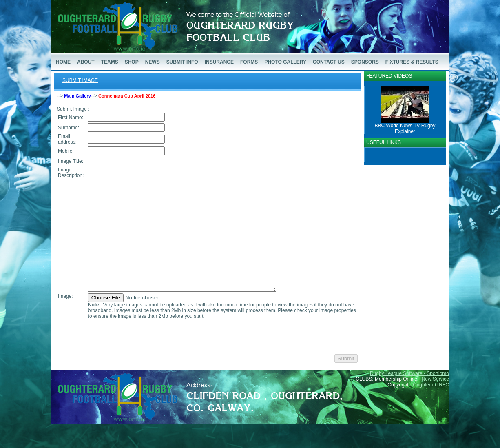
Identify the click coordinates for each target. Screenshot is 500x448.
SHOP (132, 62)
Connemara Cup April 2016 (127, 96)
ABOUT (86, 62)
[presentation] (149, 361)
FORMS (249, 62)
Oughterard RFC (431, 409)
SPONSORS (365, 62)
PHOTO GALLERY (285, 62)
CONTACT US (329, 62)
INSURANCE (219, 62)
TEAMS (110, 62)
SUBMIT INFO (182, 62)
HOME (63, 62)
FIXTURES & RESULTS (412, 62)
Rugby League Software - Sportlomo (409, 398)
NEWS (153, 62)
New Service (435, 404)
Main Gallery (77, 96)
